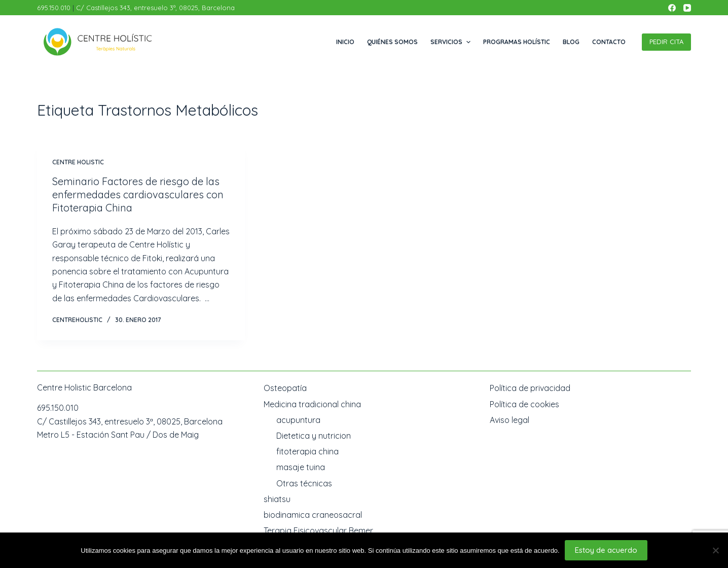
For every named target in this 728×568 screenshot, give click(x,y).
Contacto (609, 42)
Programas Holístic (517, 42)
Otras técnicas (304, 483)
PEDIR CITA (666, 42)
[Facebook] (672, 8)
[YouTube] (687, 8)
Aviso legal (509, 420)
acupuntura (298, 420)
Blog (571, 42)
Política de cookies (524, 404)
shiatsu (277, 499)
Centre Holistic (78, 162)
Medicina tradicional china (312, 404)
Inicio (345, 42)
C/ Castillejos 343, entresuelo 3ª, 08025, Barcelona (155, 8)
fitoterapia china (307, 451)
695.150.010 (55, 8)
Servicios (451, 42)
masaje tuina (301, 467)
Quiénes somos (392, 42)
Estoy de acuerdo (606, 550)
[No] (715, 550)
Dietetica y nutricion (314, 436)
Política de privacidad (530, 388)
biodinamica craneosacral (313, 515)
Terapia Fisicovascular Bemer (318, 530)
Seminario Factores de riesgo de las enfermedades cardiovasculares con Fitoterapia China (138, 194)
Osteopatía (285, 388)
